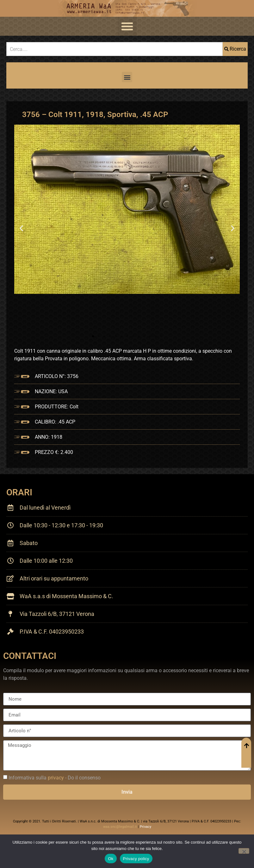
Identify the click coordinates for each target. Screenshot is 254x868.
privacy (56, 778)
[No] (244, 851)
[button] (127, 26)
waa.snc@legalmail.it (120, 827)
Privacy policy (136, 859)
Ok (111, 859)
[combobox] (115, 49)
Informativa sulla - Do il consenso (55, 778)
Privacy (146, 827)
